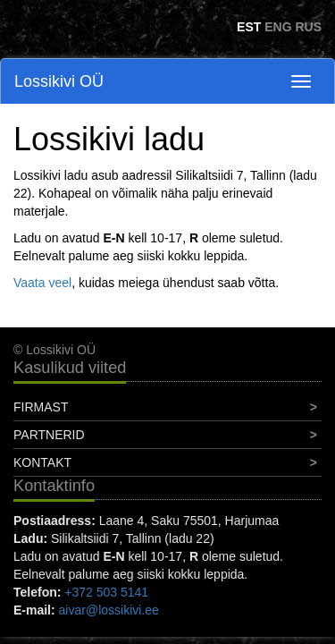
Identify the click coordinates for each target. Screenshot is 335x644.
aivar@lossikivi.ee (109, 610)
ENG (278, 27)
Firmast (41, 407)
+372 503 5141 (106, 592)
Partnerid (49, 435)
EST (249, 27)
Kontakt (42, 462)
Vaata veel (42, 283)
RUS (308, 27)
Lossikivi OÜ (59, 81)
